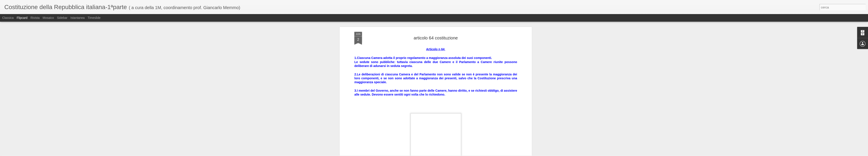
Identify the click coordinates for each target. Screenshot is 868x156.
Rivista (35, 18)
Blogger (448, 154)
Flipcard (22, 18)
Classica (8, 18)
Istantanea (78, 18)
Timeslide (94, 18)
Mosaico (48, 18)
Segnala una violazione (465, 154)
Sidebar (62, 18)
